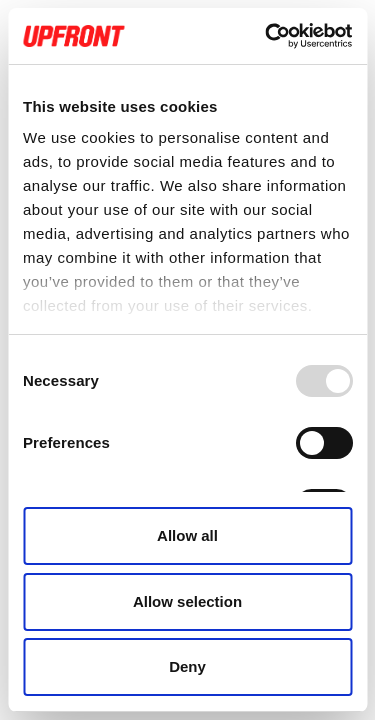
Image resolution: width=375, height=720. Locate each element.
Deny (187, 666)
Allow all (187, 535)
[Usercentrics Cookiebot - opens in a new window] (267, 36)
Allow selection (187, 601)
